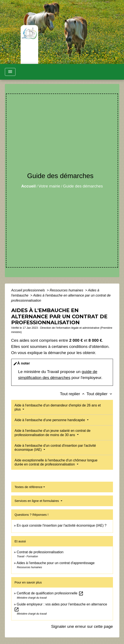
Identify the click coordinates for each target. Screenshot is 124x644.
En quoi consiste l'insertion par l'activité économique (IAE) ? (62, 525)
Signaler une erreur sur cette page (82, 626)
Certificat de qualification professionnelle (50, 593)
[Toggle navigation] (10, 72)
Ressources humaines (67, 290)
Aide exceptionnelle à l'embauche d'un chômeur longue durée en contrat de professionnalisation (56, 462)
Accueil (28, 186)
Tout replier (73, 394)
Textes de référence (29, 487)
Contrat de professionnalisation (40, 552)
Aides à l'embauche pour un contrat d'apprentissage (56, 563)
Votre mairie (49, 186)
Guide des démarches (83, 186)
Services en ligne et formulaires (37, 501)
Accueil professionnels (29, 290)
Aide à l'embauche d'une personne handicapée (50, 420)
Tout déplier (100, 394)
